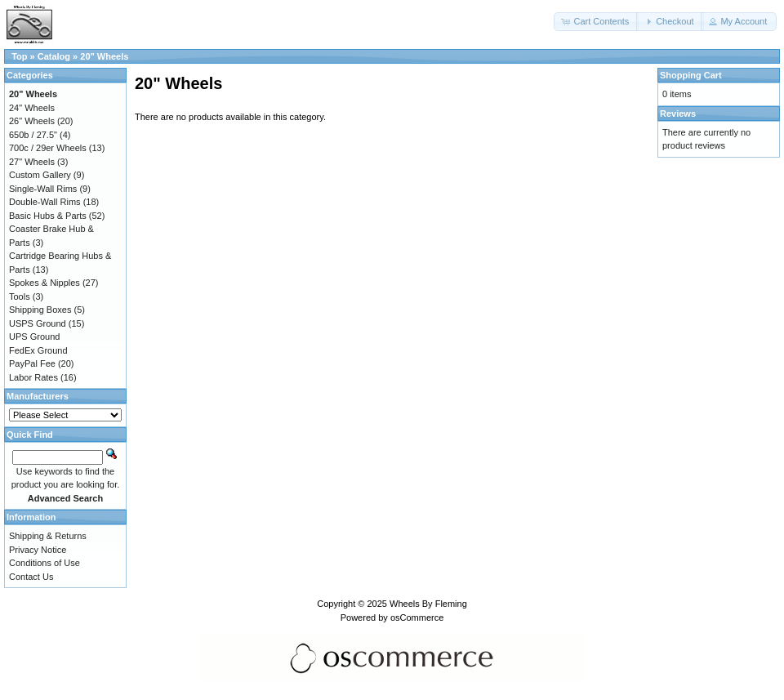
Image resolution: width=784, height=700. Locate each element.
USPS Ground (38, 323)
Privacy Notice (38, 550)
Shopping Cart (691, 75)
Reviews (678, 114)
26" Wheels (32, 121)
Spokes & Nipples (45, 283)
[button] (596, 22)
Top (19, 56)
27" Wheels (32, 162)
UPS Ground (34, 337)
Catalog (54, 56)
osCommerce (417, 618)
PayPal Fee (32, 363)
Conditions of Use (45, 563)
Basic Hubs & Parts (48, 216)
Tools (20, 296)
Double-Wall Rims (45, 202)
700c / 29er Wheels (48, 148)
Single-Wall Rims (43, 189)
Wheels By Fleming (428, 604)
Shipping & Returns (48, 536)
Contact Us (31, 577)
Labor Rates (33, 377)
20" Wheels (104, 56)
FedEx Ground (38, 350)
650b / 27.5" (33, 135)
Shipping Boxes (40, 310)
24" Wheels (32, 108)
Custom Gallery (40, 175)
